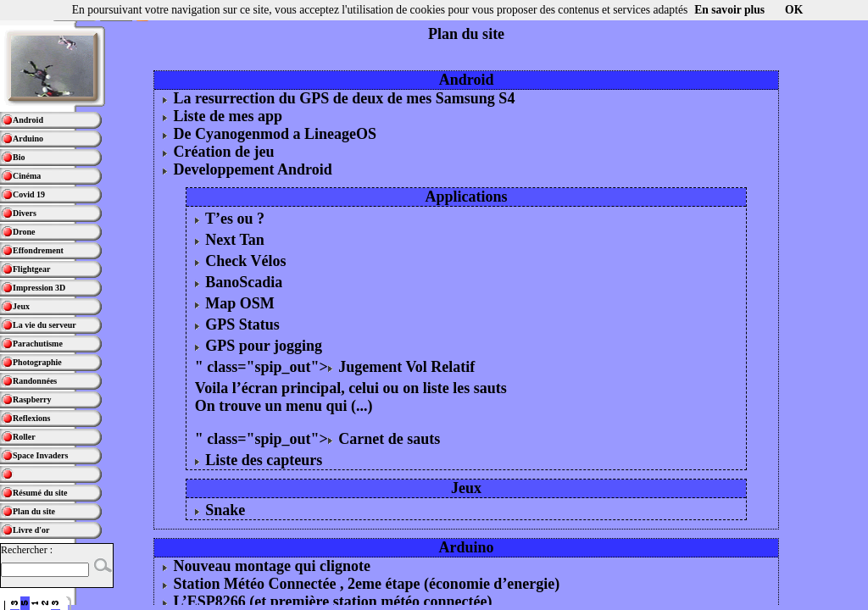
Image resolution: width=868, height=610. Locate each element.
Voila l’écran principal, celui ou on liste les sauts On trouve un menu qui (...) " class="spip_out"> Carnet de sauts (351, 413)
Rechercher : (27, 550)
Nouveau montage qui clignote (267, 566)
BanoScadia (239, 282)
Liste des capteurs (259, 460)
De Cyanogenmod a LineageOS (270, 134)
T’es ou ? (230, 219)
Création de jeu (218, 152)
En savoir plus (729, 10)
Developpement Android (248, 169)
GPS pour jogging (259, 346)
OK (794, 10)
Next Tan (230, 240)
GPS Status (237, 324)
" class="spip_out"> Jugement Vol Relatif (335, 367)
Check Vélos (241, 261)
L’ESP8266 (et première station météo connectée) (328, 602)
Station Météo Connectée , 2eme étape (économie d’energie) (361, 584)
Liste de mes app (223, 116)
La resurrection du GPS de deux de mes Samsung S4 (339, 98)
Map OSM (235, 303)
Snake (220, 510)
